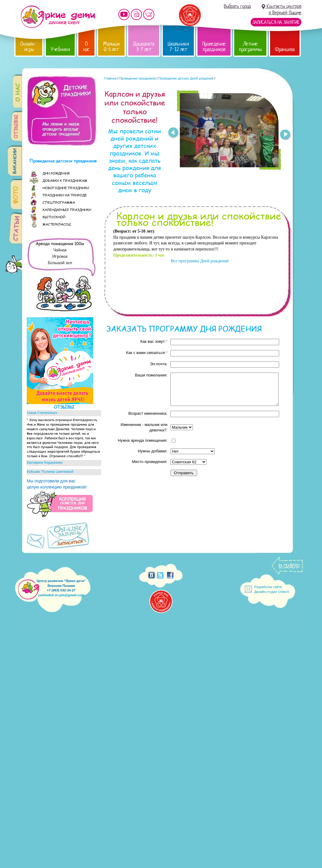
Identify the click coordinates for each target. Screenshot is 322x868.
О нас (86, 47)
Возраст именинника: (148, 413)
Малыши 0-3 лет (111, 47)
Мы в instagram (136, 14)
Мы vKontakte (149, 14)
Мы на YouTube (124, 14)
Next (285, 135)
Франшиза (285, 49)
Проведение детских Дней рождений (186, 78)
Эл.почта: (159, 364)
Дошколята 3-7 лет (144, 47)
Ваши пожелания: (151, 375)
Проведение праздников (214, 47)
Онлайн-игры (29, 47)
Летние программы (250, 47)
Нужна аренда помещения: (143, 440)
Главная (110, 78)
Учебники (60, 49)
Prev (173, 133)
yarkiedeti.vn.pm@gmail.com (61, 595)
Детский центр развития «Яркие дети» (58, 17)
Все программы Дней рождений (199, 261)
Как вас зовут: (154, 341)
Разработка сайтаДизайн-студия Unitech (272, 589)
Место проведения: (150, 462)
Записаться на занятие (276, 22)
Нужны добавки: (152, 451)
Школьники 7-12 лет (178, 47)
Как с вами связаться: (147, 353)
